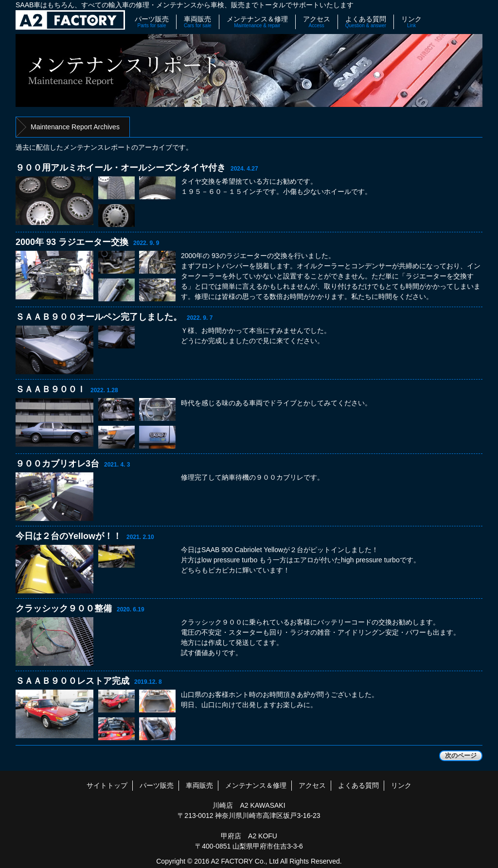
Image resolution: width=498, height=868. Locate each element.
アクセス (317, 22)
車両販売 (198, 22)
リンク (411, 22)
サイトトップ (107, 785)
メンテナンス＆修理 (257, 22)
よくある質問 (366, 22)
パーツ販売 (152, 22)
